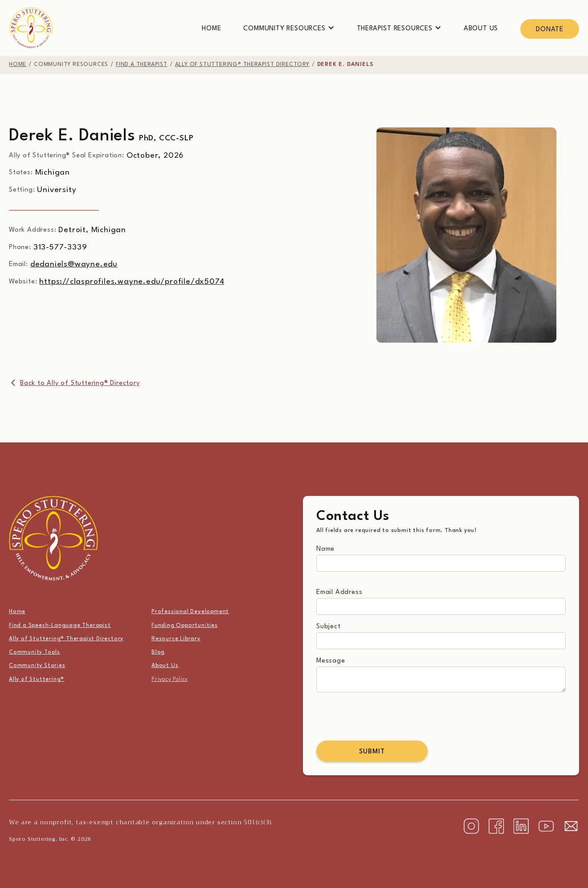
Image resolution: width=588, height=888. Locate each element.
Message (331, 661)
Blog (158, 652)
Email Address (339, 592)
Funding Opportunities (185, 626)
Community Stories (37, 666)
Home (211, 29)
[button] (289, 29)
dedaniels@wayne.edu (74, 264)
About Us (481, 29)
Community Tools (35, 652)
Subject (329, 627)
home (18, 65)
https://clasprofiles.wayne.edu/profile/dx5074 (132, 282)
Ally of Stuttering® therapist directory (242, 65)
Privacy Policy (170, 679)
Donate (550, 30)
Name (325, 549)
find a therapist (142, 65)
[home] (31, 28)
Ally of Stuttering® (37, 679)
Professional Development (190, 612)
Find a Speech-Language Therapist (60, 626)
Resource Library (176, 639)
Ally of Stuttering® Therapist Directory (66, 639)
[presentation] (384, 716)
